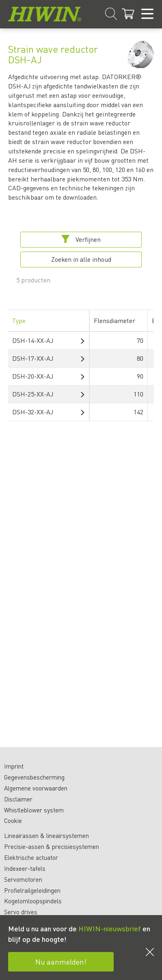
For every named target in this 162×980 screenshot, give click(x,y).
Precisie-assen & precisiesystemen (52, 846)
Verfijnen (81, 239)
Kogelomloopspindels (33, 901)
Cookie (13, 821)
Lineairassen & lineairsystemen (46, 836)
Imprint (14, 766)
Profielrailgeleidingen (32, 890)
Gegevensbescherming (34, 777)
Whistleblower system (34, 810)
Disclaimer (18, 799)
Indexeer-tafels (25, 868)
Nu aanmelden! (61, 962)
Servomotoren (23, 879)
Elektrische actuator (31, 857)
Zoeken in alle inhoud (81, 259)
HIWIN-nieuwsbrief (110, 928)
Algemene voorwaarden (36, 788)
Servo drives (21, 912)
